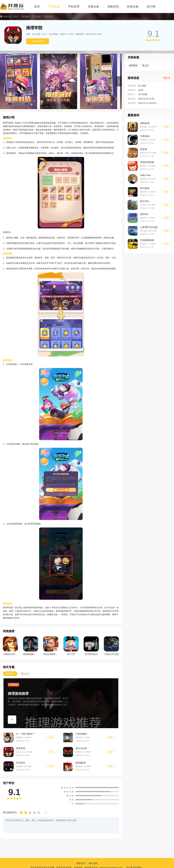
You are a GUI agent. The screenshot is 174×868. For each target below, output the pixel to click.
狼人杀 (145, 65)
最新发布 (81, 863)
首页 (37, 7)
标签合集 (133, 7)
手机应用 (74, 7)
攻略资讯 (113, 7)
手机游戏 (54, 7)
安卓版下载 (38, 41)
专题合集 (93, 7)
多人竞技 (37, 16)
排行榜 (151, 7)
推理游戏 (133, 65)
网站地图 (93, 863)
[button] (119, 81)
